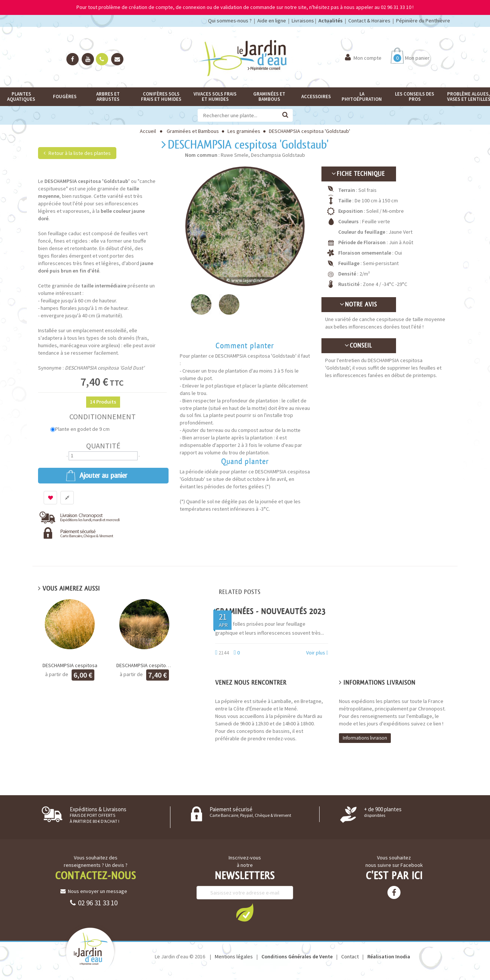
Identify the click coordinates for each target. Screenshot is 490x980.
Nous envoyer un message (94, 891)
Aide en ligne (272, 21)
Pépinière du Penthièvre (423, 21)
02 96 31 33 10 (94, 903)
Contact (350, 956)
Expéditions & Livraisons (98, 815)
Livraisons (303, 21)
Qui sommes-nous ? (230, 21)
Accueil (148, 131)
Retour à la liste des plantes (77, 153)
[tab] (359, 174)
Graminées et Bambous (193, 131)
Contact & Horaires (369, 21)
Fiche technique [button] (359, 174)
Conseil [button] (359, 346)
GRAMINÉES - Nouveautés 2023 (270, 611)
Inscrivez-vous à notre (245, 861)
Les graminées (244, 131)
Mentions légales (234, 956)
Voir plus (317, 653)
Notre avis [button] (359, 304)
